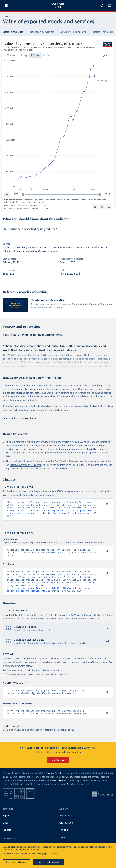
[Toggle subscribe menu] (110, 5)
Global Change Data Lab (51, 781)
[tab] (11, 56)
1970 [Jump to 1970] (15, 194)
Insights (7, 837)
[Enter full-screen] (109, 207)
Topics (6, 823)
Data (5, 830)
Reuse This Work (103, 32)
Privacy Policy (27, 854)
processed (29, 251)
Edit (108, 56)
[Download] (95, 207)
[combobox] (102, 5)
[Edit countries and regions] (107, 56)
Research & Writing (42, 32)
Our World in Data (58, 5)
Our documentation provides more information (44, 668)
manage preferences (47, 854)
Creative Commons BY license (25, 465)
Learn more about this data (33, 202)
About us (64, 823)
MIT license (60, 788)
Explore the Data (13, 32)
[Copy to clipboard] (103, 504)
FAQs (69, 791)
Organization (66, 830)
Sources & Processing (73, 32)
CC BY (45, 208)
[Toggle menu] (6, 5)
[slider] (23, 195)
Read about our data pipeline (19, 418)
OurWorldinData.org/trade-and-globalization (23, 208)
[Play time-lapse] (7, 195)
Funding (64, 837)
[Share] (102, 207)
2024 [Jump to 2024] (107, 194)
